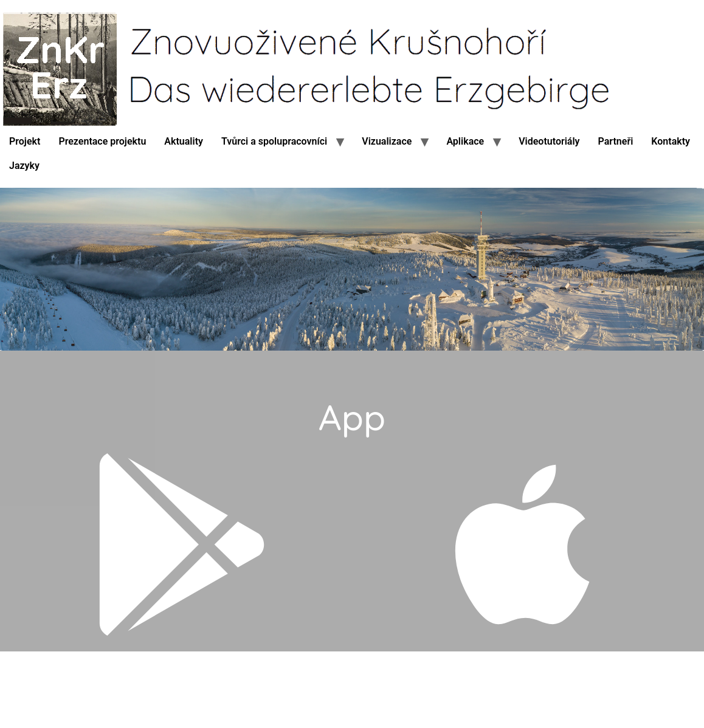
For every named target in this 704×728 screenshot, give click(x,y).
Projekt (25, 141)
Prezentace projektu (102, 141)
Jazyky (24, 166)
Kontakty (671, 141)
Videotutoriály (549, 141)
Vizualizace (387, 141)
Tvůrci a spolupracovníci (274, 141)
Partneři (616, 141)
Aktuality (184, 141)
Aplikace (465, 141)
